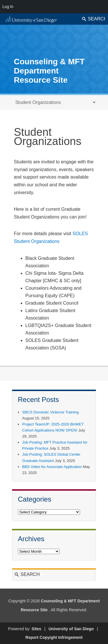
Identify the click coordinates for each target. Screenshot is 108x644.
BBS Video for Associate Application (52, 467)
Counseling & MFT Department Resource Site (49, 71)
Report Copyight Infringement (54, 637)
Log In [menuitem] (8, 7)
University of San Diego (71, 629)
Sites (36, 629)
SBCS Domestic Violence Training (50, 412)
